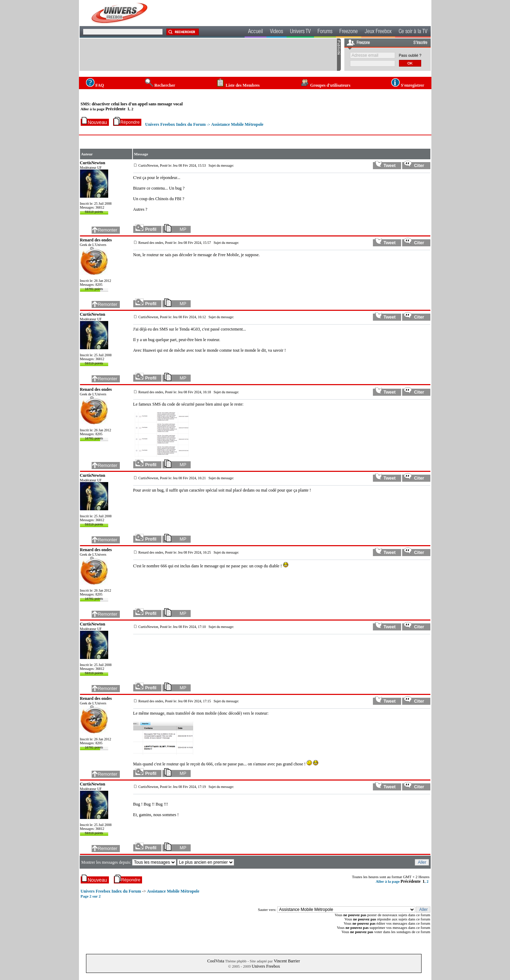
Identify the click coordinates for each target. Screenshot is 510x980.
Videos (276, 32)
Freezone (349, 32)
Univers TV (300, 32)
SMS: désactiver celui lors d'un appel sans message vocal (132, 104)
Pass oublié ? (410, 55)
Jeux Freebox (378, 32)
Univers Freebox (266, 966)
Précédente (115, 109)
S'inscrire (420, 43)
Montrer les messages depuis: (107, 862)
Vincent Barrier (287, 961)
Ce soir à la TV (413, 32)
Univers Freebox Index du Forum (176, 124)
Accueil (256, 32)
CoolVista (216, 961)
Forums (325, 32)
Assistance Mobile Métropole (237, 124)
